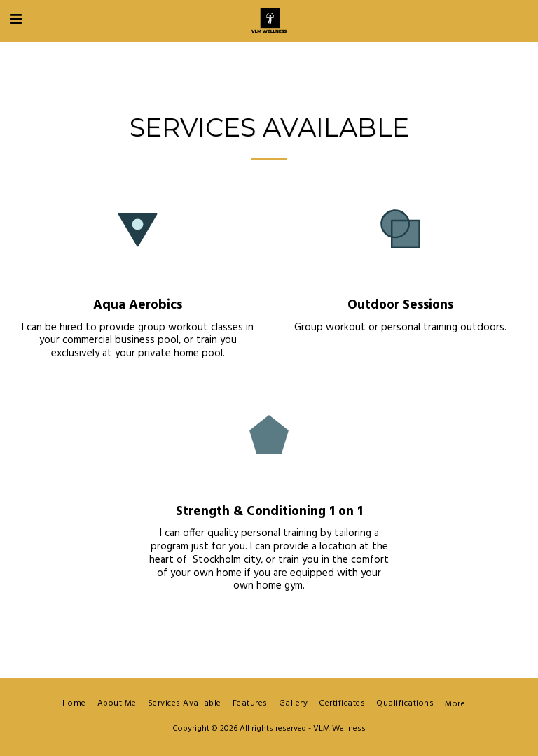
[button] (15, 20)
